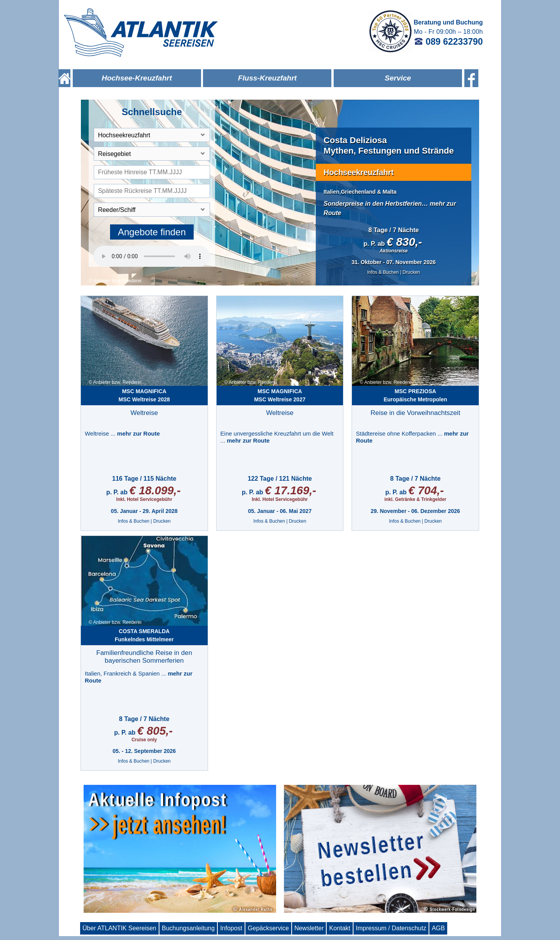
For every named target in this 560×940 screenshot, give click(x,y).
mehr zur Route (138, 433)
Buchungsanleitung (188, 928)
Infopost (231, 928)
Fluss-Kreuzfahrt (267, 78)
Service (398, 78)
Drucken (411, 272)
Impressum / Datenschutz (391, 928)
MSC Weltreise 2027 (280, 395)
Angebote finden (152, 232)
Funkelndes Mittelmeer (144, 635)
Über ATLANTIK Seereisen (119, 928)
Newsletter (309, 928)
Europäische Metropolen (415, 395)
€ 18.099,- (155, 490)
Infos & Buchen (383, 272)
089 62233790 (449, 42)
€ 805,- (155, 731)
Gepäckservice (268, 928)
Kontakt (339, 928)
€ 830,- (404, 242)
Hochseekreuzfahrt (359, 172)
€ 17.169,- (290, 490)
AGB (438, 928)
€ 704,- (426, 490)
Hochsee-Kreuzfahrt (137, 78)
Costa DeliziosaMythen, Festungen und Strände (389, 145)
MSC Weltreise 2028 (144, 395)
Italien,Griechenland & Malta (360, 192)
